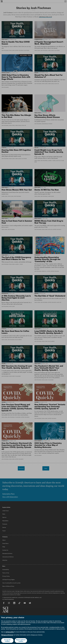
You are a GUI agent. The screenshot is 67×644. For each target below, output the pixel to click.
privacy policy (10, 632)
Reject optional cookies (21, 640)
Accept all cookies (7, 640)
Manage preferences (7, 635)
